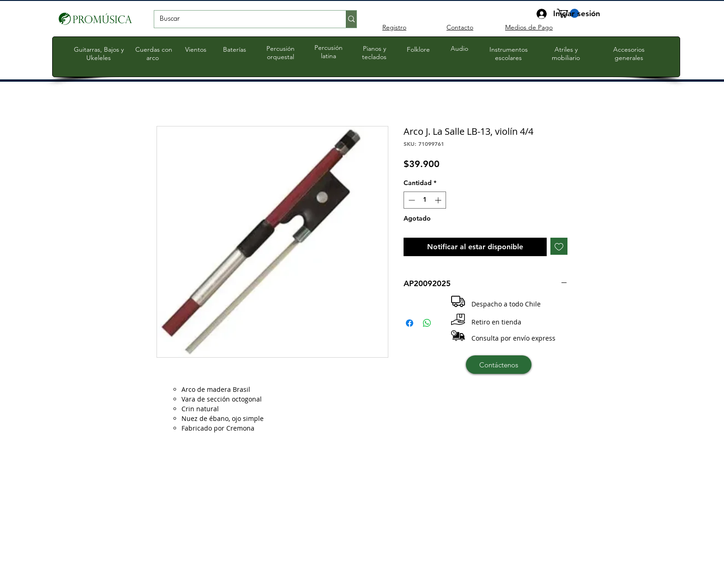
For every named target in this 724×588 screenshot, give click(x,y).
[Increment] (439, 200)
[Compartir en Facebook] (410, 323)
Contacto (460, 27)
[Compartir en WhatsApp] (427, 323)
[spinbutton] (425, 200)
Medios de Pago (529, 27)
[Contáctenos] (499, 365)
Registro (394, 27)
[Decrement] (411, 200)
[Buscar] (243, 19)
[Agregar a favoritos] (559, 246)
